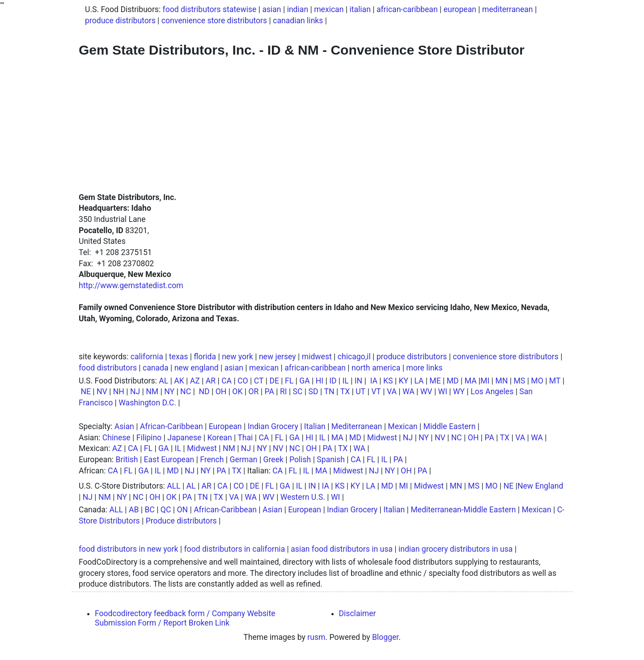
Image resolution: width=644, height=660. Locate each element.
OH (221, 392)
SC (298, 392)
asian (271, 9)
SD (314, 392)
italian (360, 9)
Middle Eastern (450, 426)
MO (537, 381)
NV (102, 392)
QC (166, 510)
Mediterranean (357, 426)
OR (254, 392)
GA (304, 381)
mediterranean (508, 9)
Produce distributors (181, 521)
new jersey (278, 357)
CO (243, 381)
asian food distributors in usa (342, 549)
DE (274, 381)
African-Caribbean (172, 426)
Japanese (184, 438)
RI (284, 392)
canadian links (298, 21)
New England (540, 486)
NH (119, 392)
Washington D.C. (147, 403)
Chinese (117, 438)
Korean (219, 438)
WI (443, 392)
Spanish (331, 460)
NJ (135, 392)
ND (204, 392)
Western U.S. (303, 497)
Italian (315, 426)
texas (178, 357)
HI (320, 381)
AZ (195, 381)
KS (388, 381)
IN (358, 381)
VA (392, 392)
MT (555, 381)
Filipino (149, 438)
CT (259, 381)
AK (179, 381)
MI (485, 381)
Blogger (385, 637)
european (460, 9)
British (127, 460)
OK (237, 392)
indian (298, 9)
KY (404, 381)
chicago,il (354, 357)
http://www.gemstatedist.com (131, 285)
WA (409, 392)
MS (519, 381)
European (225, 426)
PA (269, 392)
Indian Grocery (273, 426)
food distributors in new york (128, 549)
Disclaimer (358, 613)
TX (345, 392)
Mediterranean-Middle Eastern (463, 510)
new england (197, 368)
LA (419, 381)
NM (152, 392)
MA (471, 381)
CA (227, 381)
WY (459, 392)
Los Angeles (492, 392)
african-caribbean (407, 9)
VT (376, 392)
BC (149, 510)
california (147, 357)
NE (86, 392)
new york (237, 357)
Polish (300, 460)
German (244, 460)
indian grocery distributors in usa (455, 549)
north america (376, 368)
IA (374, 381)
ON (182, 510)
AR (211, 381)
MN (502, 381)
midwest (317, 357)
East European (169, 460)
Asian (124, 426)
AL (163, 381)
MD (453, 381)
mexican (329, 9)
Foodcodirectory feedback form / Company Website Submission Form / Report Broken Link (185, 618)
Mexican (402, 426)
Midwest (382, 438)
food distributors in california (234, 549)
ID (333, 381)
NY (169, 392)
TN (329, 392)
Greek (273, 460)
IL (346, 381)
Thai (245, 438)
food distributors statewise (210, 9)
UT (360, 392)
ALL (174, 486)
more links (424, 368)
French (212, 460)
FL (289, 381)
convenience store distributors (214, 21)
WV (426, 392)
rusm (316, 637)
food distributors (108, 368)
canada (156, 368)
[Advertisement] (322, 125)
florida (205, 357)
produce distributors (120, 21)
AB (134, 510)
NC (186, 392)
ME (435, 381)
